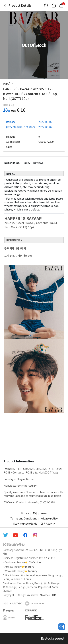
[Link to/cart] (61, 5)
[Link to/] (54, 5)
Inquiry (30, 567)
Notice (25, 513)
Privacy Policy (49, 518)
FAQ (35, 513)
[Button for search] (46, 5)
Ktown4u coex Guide (25, 523)
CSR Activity (48, 523)
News (44, 513)
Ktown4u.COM (48, 595)
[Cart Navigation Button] (61, 5)
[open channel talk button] (62, 627)
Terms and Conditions (24, 518)
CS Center (35, 562)
